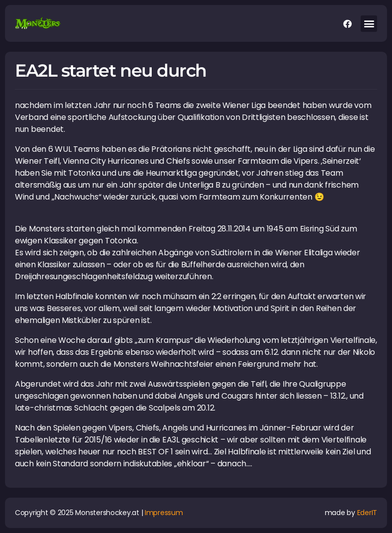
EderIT (367, 513)
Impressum (164, 513)
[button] (369, 24)
